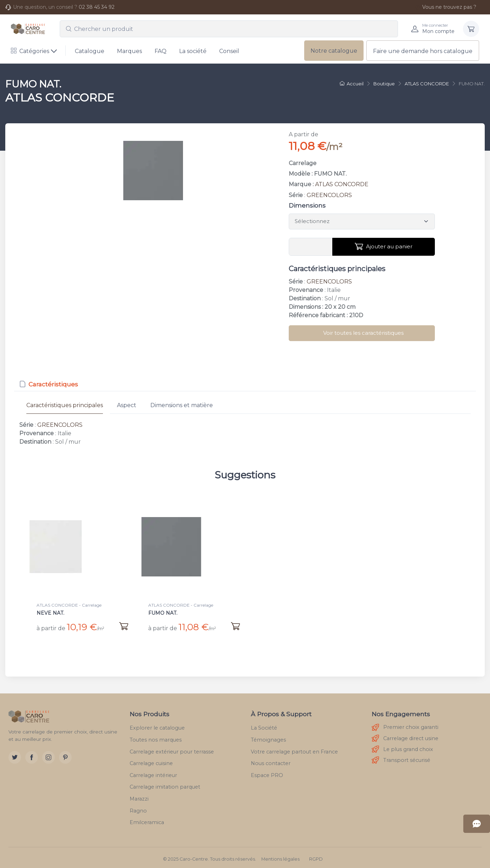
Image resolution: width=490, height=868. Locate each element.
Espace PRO (267, 772)
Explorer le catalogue (157, 725)
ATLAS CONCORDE (342, 184)
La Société (264, 725)
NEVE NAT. (50, 613)
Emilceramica (147, 820)
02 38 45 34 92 (97, 7)
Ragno (138, 808)
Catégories (30, 51)
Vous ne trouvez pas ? (445, 7)
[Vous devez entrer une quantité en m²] (311, 247)
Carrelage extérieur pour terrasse (172, 749)
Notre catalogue (334, 51)
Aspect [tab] (127, 405)
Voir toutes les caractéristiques (363, 333)
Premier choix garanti (405, 725)
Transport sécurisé (401, 758)
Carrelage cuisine (151, 761)
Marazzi (139, 796)
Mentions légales (280, 856)
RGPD (316, 856)
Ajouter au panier (384, 247)
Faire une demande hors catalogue (423, 51)
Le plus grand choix (402, 747)
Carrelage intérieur (153, 772)
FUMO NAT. (163, 613)
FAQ (161, 51)
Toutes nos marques (156, 737)
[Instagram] (48, 755)
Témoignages (268, 737)
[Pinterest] (65, 755)
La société (193, 51)
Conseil (229, 51)
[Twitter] (15, 755)
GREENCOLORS (329, 195)
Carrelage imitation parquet (165, 784)
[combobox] (229, 29)
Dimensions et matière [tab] (182, 405)
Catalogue (90, 51)
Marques (129, 51)
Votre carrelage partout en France (294, 749)
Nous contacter (271, 761)
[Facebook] (32, 755)
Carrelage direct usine (405, 736)
